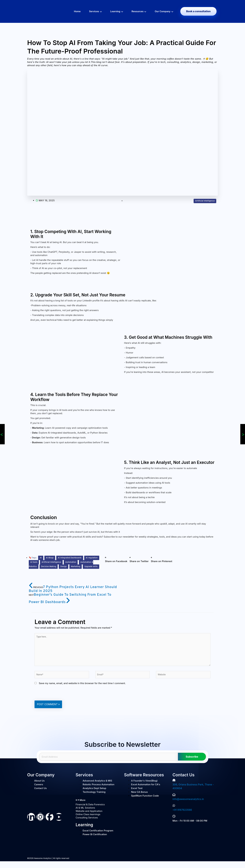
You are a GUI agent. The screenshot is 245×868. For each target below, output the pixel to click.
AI (41, 558)
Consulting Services (87, 824)
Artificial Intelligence (204, 201)
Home (77, 11)
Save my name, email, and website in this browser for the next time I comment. (82, 690)
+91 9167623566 (182, 817)
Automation (87, 562)
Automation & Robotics (42, 567)
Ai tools (47, 562)
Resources (138, 11)
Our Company (163, 11)
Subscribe (192, 764)
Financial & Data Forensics (90, 811)
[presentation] (58, 700)
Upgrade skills (52, 571)
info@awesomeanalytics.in (188, 806)
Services (94, 11)
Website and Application (89, 818)
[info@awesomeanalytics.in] (174, 802)
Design (82, 567)
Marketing (35, 571)
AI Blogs (50, 558)
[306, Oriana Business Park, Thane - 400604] (174, 787)
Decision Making (66, 567)
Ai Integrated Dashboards (72, 558)
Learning (115, 11)
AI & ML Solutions (85, 815)
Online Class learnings (88, 821)
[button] (116, 560)
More (82, 807)
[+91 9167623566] (174, 812)
